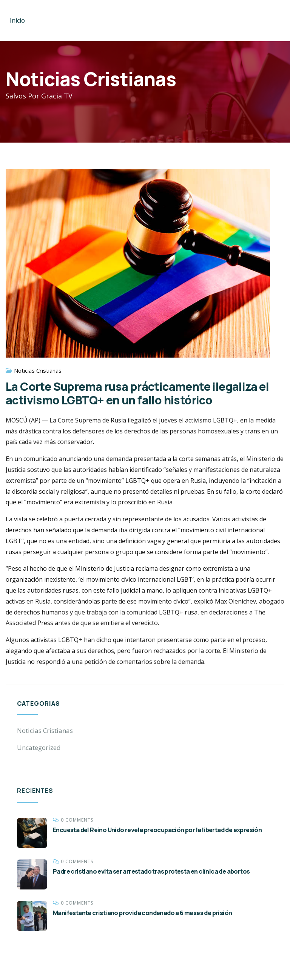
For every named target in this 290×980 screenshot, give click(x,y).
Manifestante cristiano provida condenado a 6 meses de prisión (142, 913)
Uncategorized (39, 747)
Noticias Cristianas (38, 370)
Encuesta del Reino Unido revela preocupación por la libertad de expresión (157, 830)
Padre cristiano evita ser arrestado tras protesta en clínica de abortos (151, 871)
